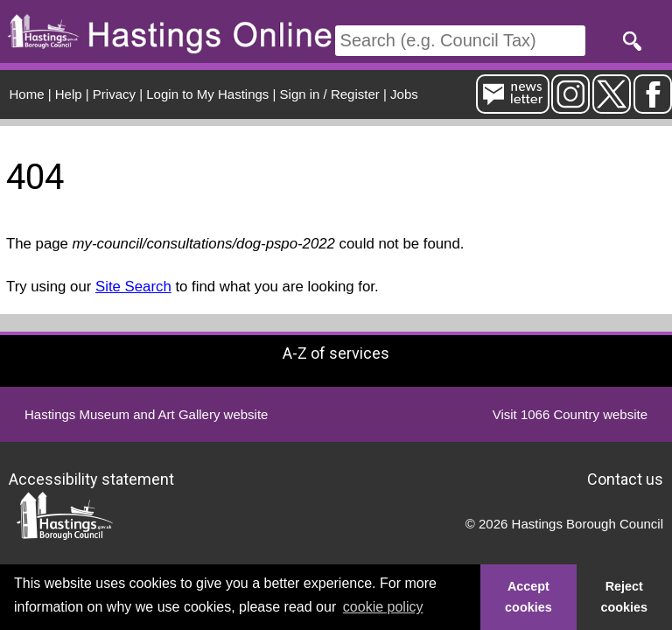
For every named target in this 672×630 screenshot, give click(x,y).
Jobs (404, 94)
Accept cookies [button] (528, 597)
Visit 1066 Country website (570, 414)
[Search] (460, 41)
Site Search (133, 287)
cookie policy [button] (383, 607)
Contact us (625, 478)
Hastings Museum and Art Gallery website (146, 414)
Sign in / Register (330, 94)
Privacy (114, 94)
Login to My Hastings (207, 94)
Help (69, 94)
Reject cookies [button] (625, 597)
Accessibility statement (91, 478)
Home (27, 94)
